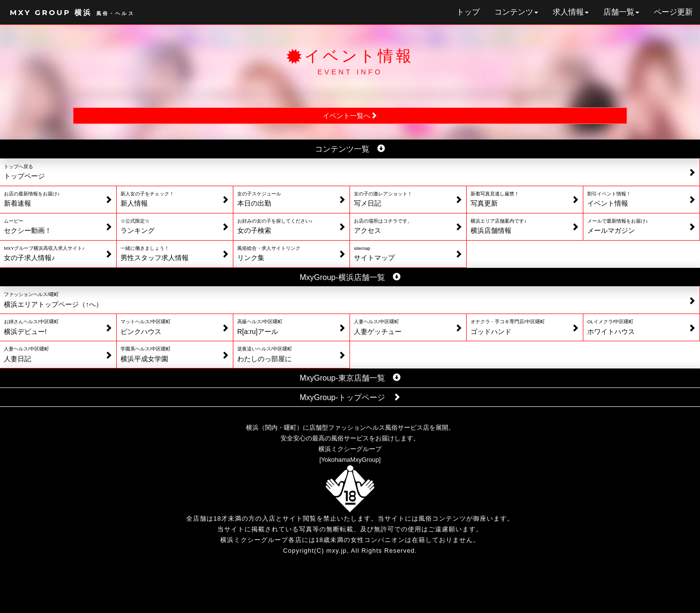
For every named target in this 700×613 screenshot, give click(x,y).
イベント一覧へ (350, 116)
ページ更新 (673, 12)
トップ (468, 12)
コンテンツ (516, 12)
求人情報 (571, 12)
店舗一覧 (621, 12)
